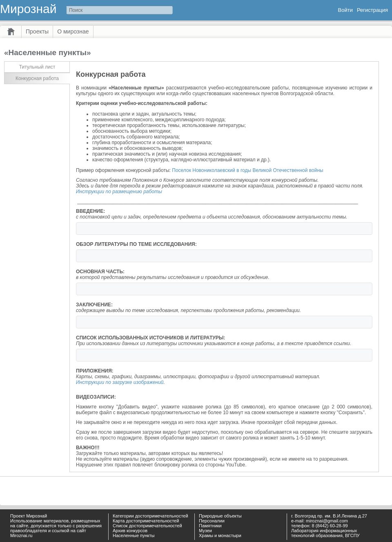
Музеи (205, 531)
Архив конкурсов (130, 531)
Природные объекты (220, 516)
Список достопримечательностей (147, 526)
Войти (345, 10)
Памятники (210, 526)
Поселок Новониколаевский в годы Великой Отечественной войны (247, 170)
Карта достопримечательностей (146, 521)
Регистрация (372, 10)
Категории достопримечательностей (150, 516)
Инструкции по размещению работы (119, 192)
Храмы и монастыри (220, 535)
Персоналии (212, 521)
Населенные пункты (134, 535)
